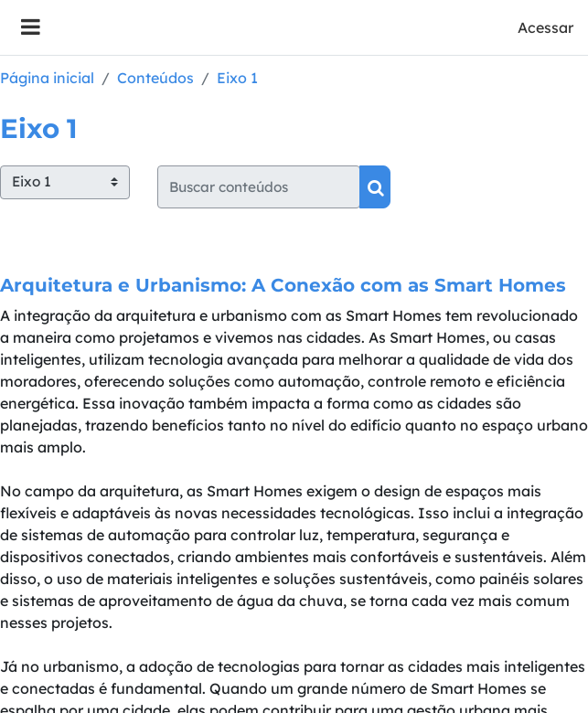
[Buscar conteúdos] (259, 187)
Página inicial (47, 78)
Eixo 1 (237, 78)
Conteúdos (155, 78)
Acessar (545, 27)
